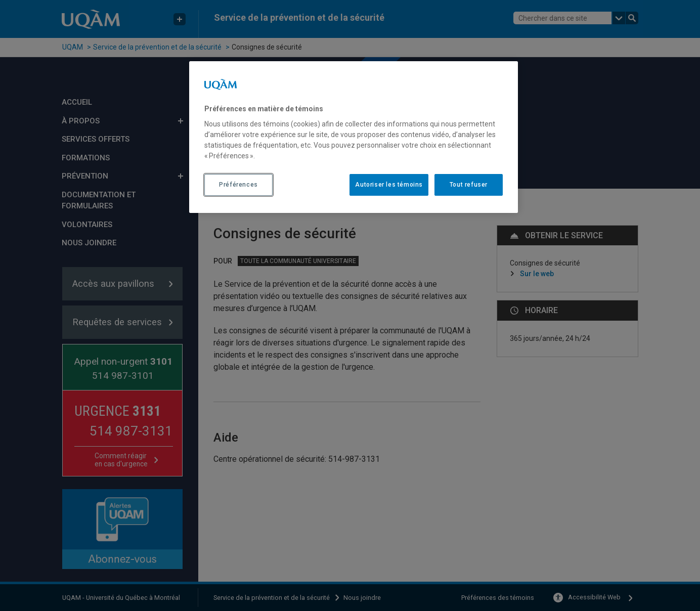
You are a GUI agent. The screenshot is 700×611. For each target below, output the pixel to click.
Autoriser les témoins (389, 185)
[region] (354, 137)
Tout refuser (469, 185)
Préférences (238, 185)
